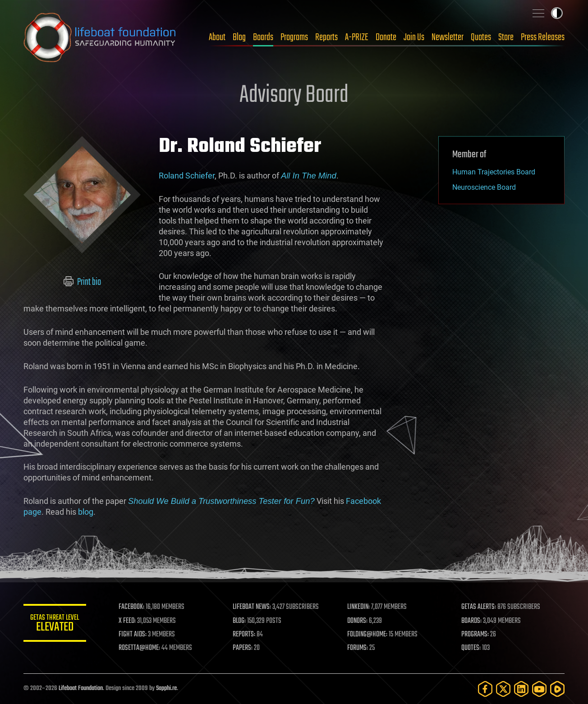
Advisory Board (294, 96)
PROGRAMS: (475, 635)
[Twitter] (503, 689)
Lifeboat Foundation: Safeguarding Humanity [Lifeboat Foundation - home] (100, 37)
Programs (294, 37)
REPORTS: (244, 635)
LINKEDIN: (359, 607)
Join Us (414, 37)
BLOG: (240, 621)
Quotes (481, 37)
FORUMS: (358, 648)
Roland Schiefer (187, 176)
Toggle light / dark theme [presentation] (557, 13)
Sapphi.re (166, 688)
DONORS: (358, 621)
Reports (326, 37)
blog (86, 512)
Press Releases (543, 37)
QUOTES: (471, 648)
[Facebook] (485, 689)
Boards (263, 37)
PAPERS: (243, 648)
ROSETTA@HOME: (140, 648)
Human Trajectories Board (494, 172)
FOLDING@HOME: (368, 635)
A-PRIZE (357, 37)
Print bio (82, 282)
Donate (386, 37)
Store (506, 37)
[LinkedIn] (521, 689)
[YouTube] (539, 689)
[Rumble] (557, 689)
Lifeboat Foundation (81, 688)
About (217, 37)
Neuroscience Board (484, 187)
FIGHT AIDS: (133, 635)
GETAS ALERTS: (479, 607)
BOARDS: (472, 621)
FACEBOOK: (132, 607)
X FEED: (128, 621)
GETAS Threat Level (55, 624)
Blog (239, 37)
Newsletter (448, 37)
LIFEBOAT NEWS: (252, 607)
